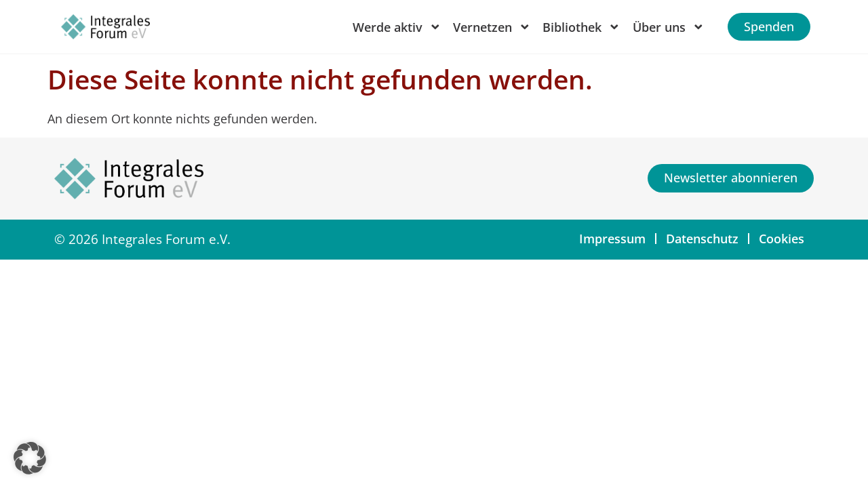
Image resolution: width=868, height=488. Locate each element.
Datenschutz (702, 239)
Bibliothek (581, 27)
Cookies (782, 239)
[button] (30, 458)
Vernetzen (492, 27)
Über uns (669, 27)
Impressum (612, 239)
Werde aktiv (397, 27)
